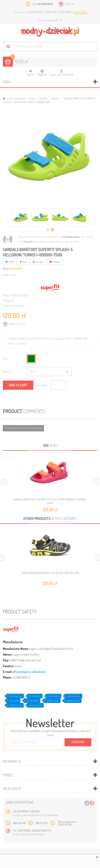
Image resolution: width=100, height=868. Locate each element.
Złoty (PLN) (80, 12)
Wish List (70, 4)
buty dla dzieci (35, 696)
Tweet (10, 262)
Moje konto (12, 789)
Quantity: (42, 385)
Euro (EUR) (51, 12)
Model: (6, 295)
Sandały (55, 98)
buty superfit (14, 701)
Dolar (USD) (36, 12)
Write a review (10, 275)
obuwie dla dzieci (74, 696)
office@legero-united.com (29, 672)
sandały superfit (53, 701)
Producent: (9, 306)
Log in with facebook (61, 72)
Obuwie (43, 98)
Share (23, 262)
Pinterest (55, 262)
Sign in (31, 73)
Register (42, 73)
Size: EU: (8, 371)
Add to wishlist (17, 324)
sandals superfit (36, 705)
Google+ (38, 262)
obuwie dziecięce (16, 696)
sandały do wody (15, 705)
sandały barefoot (73, 701)
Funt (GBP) (66, 12)
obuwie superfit (32, 701)
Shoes (32, 98)
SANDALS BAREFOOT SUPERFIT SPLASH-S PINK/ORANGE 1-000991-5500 (50, 501)
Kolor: (6, 359)
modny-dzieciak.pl (14, 98)
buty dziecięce (54, 696)
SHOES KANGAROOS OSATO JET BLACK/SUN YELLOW (50, 573)
